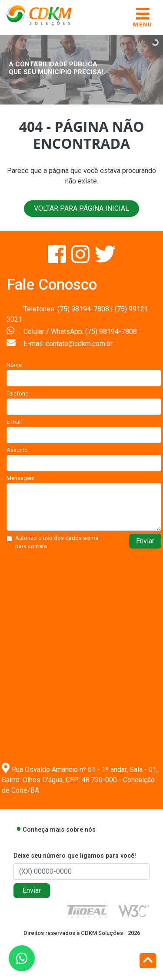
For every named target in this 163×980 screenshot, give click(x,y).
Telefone (17, 394)
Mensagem (21, 478)
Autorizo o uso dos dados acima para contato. (57, 542)
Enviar (145, 541)
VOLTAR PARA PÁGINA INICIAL (81, 208)
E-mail (14, 422)
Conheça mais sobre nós (59, 830)
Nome (14, 365)
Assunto (17, 450)
